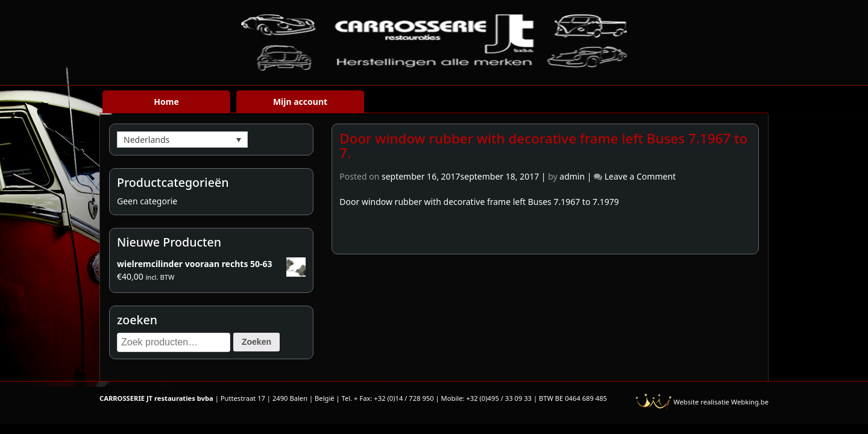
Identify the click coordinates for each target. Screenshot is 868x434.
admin (572, 176)
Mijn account (300, 102)
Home (166, 102)
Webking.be (750, 402)
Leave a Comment (640, 176)
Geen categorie (147, 201)
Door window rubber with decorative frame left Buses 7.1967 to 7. (543, 146)
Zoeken (256, 342)
